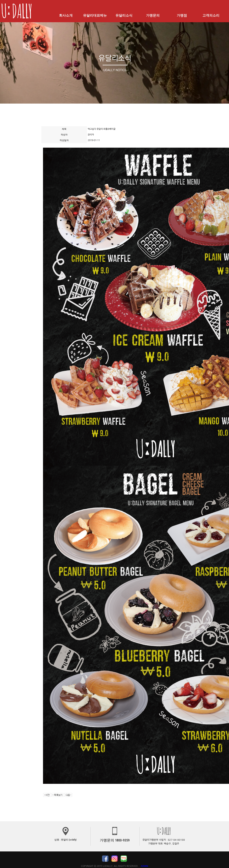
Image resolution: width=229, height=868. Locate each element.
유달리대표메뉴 (95, 15)
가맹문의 (153, 15)
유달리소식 (124, 15)
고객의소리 (211, 15)
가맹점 (182, 15)
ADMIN (144, 866)
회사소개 (66, 15)
